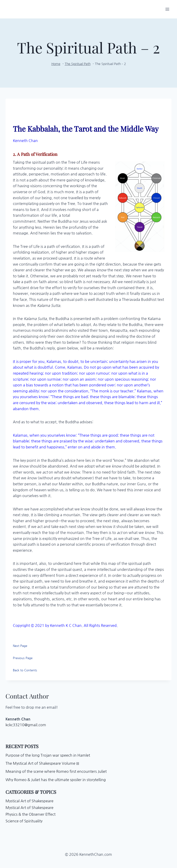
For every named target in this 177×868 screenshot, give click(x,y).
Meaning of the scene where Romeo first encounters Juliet (56, 771)
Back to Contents (25, 670)
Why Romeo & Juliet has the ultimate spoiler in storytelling (56, 780)
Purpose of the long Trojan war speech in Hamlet (48, 755)
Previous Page (23, 658)
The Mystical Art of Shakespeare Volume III (42, 763)
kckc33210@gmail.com (26, 725)
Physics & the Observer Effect (31, 814)
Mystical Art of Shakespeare (29, 801)
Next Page (20, 646)
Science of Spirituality (24, 821)
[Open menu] (167, 9)
